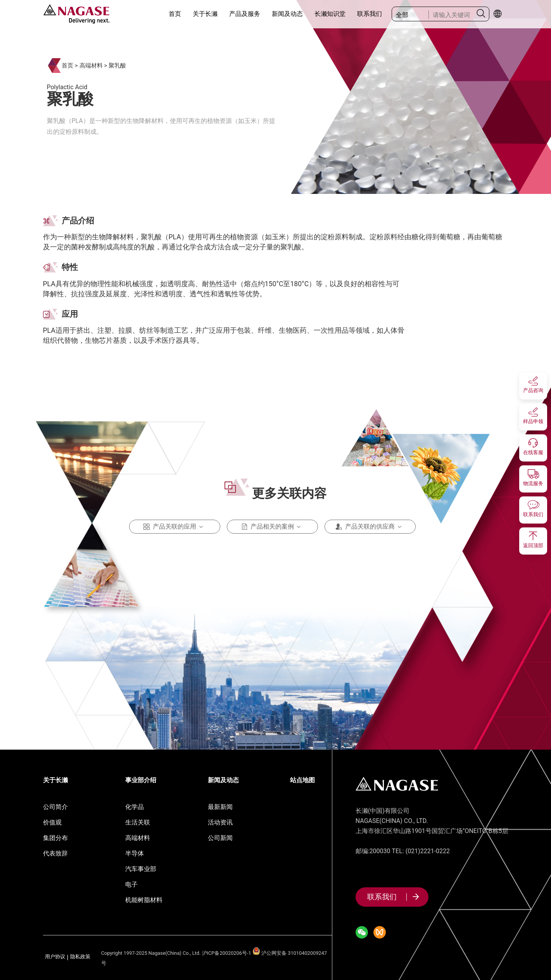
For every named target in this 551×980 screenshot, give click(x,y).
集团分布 (55, 838)
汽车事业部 (141, 869)
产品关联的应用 (174, 527)
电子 (131, 884)
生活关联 (138, 822)
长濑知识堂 (330, 14)
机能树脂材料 (144, 900)
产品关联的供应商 (370, 527)
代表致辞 (55, 853)
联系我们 (370, 14)
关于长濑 (205, 14)
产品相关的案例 (272, 527)
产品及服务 (245, 14)
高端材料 (91, 66)
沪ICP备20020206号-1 (227, 953)
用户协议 (55, 957)
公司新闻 (220, 838)
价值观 (52, 822)
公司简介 (55, 807)
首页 (175, 14)
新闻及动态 (287, 14)
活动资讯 (220, 822)
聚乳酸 (117, 66)
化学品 (135, 807)
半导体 (135, 853)
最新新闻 (220, 807)
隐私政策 (80, 957)
